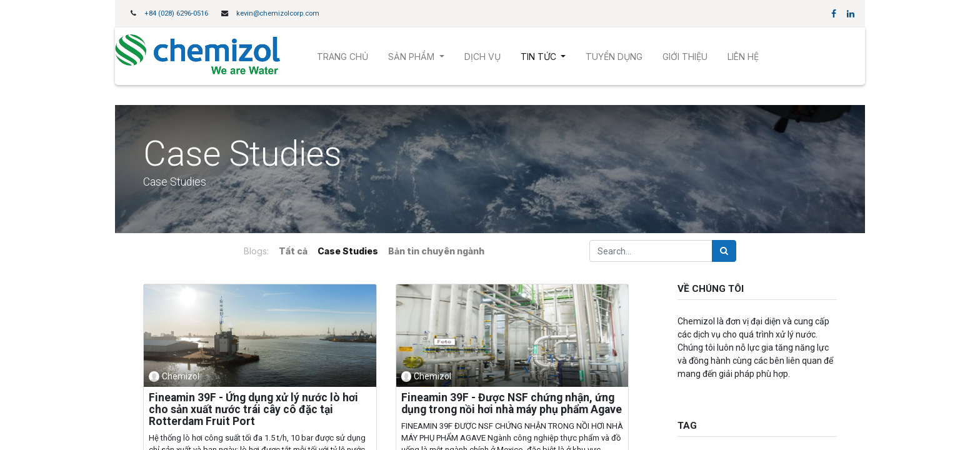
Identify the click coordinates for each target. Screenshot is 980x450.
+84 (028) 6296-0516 (176, 13)
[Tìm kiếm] (724, 251)
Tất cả (293, 251)
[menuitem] (342, 57)
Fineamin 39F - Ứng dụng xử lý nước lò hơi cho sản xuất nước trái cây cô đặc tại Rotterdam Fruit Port (253, 410)
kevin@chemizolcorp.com (278, 13)
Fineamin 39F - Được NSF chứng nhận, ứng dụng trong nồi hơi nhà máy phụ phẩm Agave (512, 404)
